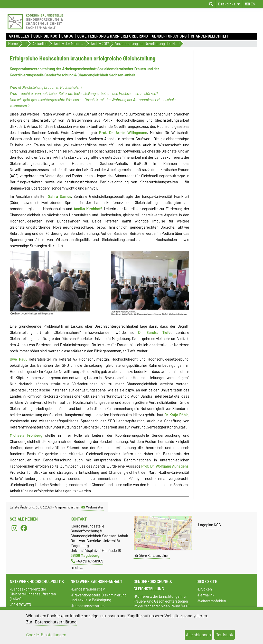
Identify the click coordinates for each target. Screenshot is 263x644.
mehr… (77, 567)
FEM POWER (21, 605)
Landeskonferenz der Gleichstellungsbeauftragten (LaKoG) (33, 594)
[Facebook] (24, 528)
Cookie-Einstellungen (46, 635)
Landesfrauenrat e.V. (89, 589)
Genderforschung (169, 36)
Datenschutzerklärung (56, 622)
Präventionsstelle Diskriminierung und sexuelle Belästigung (99, 597)
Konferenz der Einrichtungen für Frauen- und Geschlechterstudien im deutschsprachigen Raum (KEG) (162, 601)
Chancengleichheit (210, 36)
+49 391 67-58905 (87, 561)
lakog (67, 36)
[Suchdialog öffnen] (211, 4)
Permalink (206, 595)
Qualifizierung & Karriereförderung (113, 36)
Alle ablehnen (198, 635)
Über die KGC (45, 36)
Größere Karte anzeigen (152, 556)
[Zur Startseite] (35, 30)
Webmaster (92, 507)
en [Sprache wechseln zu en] (250, 4)
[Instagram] (14, 528)
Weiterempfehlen (212, 601)
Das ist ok (224, 635)
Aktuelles (19, 36)
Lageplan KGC (209, 525)
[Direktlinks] (229, 4)
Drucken (205, 589)
